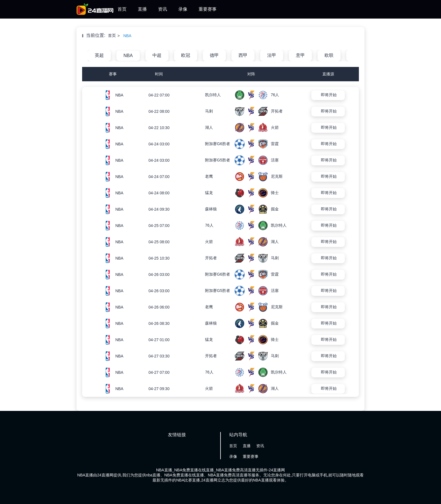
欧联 (329, 55)
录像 (183, 9)
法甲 (272, 55)
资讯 (163, 9)
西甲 (243, 55)
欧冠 (186, 55)
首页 (122, 9)
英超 (99, 55)
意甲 (300, 55)
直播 (142, 9)
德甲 (214, 55)
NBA (127, 36)
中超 (157, 55)
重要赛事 (208, 9)
